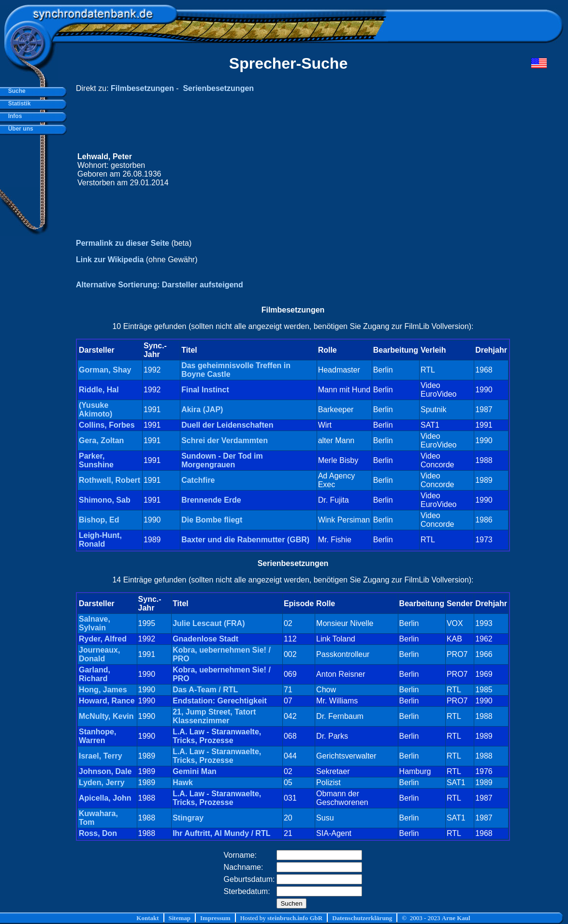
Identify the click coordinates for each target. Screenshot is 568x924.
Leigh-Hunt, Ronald (100, 540)
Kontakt (147, 918)
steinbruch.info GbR (295, 918)
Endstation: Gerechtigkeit (220, 701)
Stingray (188, 818)
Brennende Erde (211, 500)
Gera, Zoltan (101, 440)
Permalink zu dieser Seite (123, 243)
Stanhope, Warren (97, 736)
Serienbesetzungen (218, 88)
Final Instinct (205, 390)
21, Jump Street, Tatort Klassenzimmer (214, 716)
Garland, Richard (95, 674)
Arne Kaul (456, 918)
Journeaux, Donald (99, 654)
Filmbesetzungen (142, 88)
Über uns (19, 129)
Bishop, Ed (99, 520)
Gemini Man (195, 771)
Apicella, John (105, 798)
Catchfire (198, 480)
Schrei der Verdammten (225, 440)
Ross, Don (98, 833)
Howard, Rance (107, 701)
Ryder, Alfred (103, 639)
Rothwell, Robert (109, 480)
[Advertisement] (364, 170)
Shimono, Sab (105, 500)
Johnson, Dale (105, 771)
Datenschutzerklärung (362, 918)
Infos (13, 116)
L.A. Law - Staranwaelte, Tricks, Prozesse (217, 736)
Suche (15, 91)
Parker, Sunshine (96, 460)
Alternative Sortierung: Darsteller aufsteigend (160, 285)
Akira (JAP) (202, 410)
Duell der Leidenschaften (227, 425)
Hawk (183, 782)
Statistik (18, 104)
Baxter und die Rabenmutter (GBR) (245, 540)
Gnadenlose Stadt (205, 639)
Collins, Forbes (107, 425)
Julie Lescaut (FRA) (209, 623)
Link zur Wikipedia (110, 260)
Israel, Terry (101, 756)
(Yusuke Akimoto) (95, 410)
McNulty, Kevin (106, 716)
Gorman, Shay (105, 370)
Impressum (215, 918)
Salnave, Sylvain (95, 623)
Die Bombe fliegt (212, 520)
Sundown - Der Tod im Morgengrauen (222, 460)
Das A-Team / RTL (205, 690)
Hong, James (103, 690)
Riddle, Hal (99, 390)
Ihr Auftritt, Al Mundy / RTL (221, 833)
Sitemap (180, 918)
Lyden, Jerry (102, 782)
